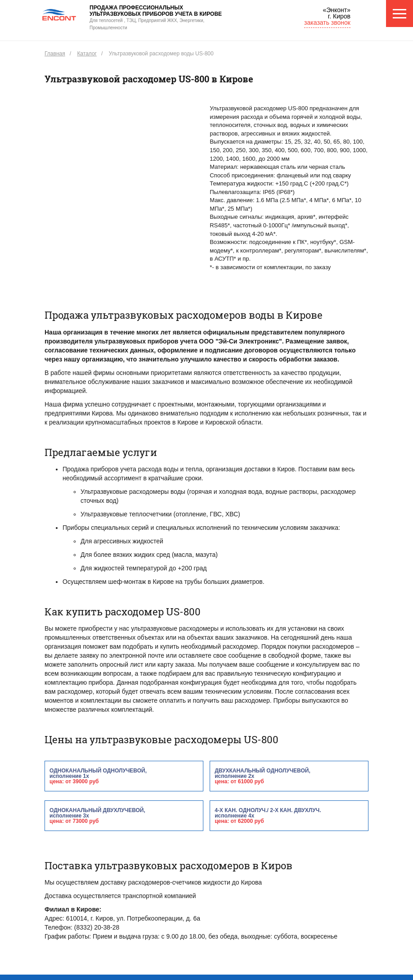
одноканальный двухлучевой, (124, 815)
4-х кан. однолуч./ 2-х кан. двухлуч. (289, 815)
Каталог (87, 54)
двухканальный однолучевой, (289, 776)
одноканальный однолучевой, (124, 776)
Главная (55, 54)
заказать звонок (327, 23)
